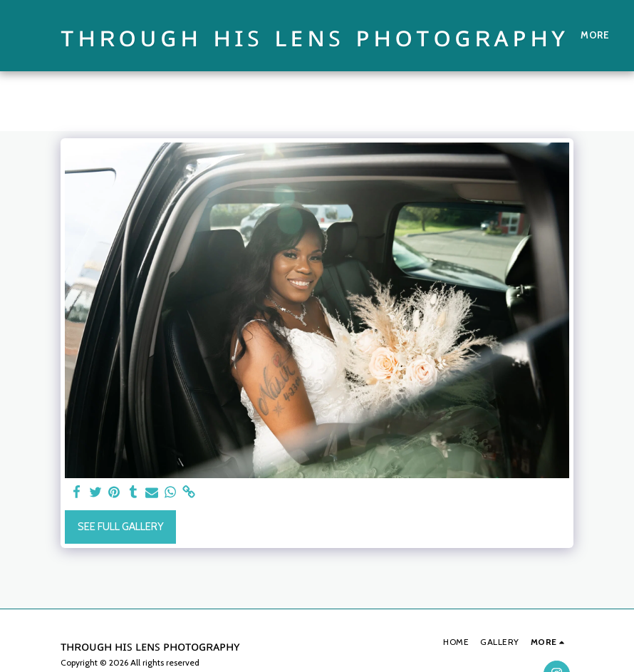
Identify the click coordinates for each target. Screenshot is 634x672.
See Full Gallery (121, 527)
